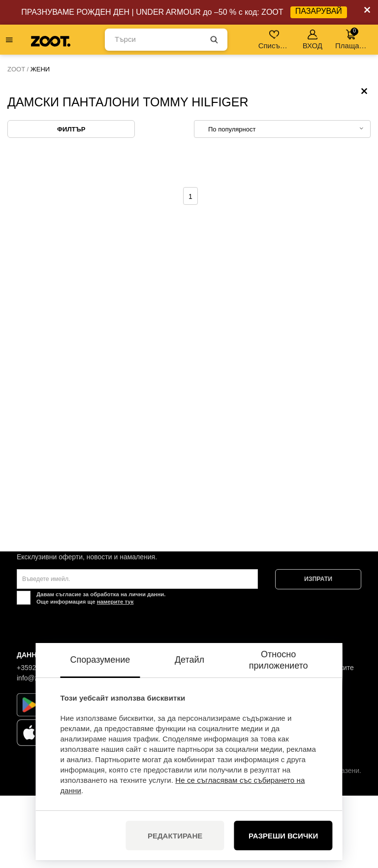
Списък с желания (275, 40)
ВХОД (313, 40)
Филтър (71, 202)
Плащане (351, 39)
